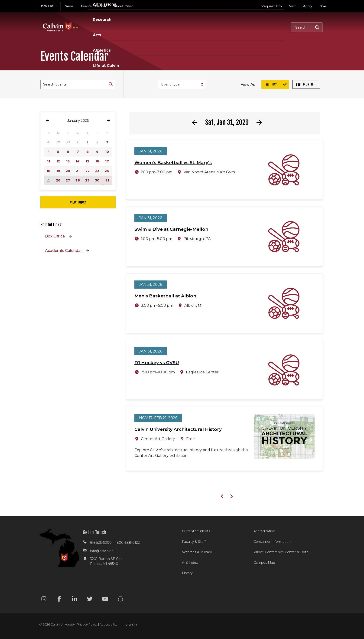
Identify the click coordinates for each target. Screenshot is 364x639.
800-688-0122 (128, 543)
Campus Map (264, 563)
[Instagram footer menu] (44, 600)
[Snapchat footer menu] (120, 600)
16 (97, 161)
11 (49, 161)
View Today (78, 202)
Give (323, 6)
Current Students (196, 531)
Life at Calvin (271, 27)
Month (305, 84)
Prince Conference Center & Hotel (281, 552)
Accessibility (109, 624)
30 (97, 180)
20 (68, 171)
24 (107, 171)
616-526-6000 (101, 543)
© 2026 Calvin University (57, 624)
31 (107, 180)
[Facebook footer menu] (59, 600)
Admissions (164, 27)
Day (271, 84)
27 (68, 180)
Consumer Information (272, 542)
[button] (307, 27)
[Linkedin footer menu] (75, 600)
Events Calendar (94, 6)
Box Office (55, 236)
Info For (47, 6)
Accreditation (264, 531)
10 (107, 152)
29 (87, 180)
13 (68, 161)
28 (78, 180)
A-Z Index (190, 563)
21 (78, 171)
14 (78, 161)
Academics (132, 27)
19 (58, 171)
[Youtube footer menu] (105, 600)
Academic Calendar (63, 251)
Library (187, 573)
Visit (292, 6)
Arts (217, 27)
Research (194, 27)
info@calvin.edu (103, 551)
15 (87, 161)
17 (107, 161)
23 (97, 171)
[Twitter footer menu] (90, 600)
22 (88, 171)
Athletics (239, 27)
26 (58, 180)
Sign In (131, 624)
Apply (308, 6)
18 (49, 171)
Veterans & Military (197, 552)
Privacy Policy (87, 624)
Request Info (272, 6)
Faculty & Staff (194, 542)
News (69, 6)
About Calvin (123, 6)
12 (58, 161)
